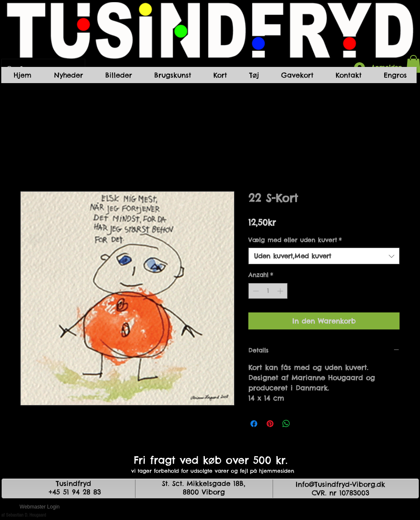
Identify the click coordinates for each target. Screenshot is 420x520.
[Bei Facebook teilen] (254, 424)
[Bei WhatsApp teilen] (286, 424)
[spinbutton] (268, 291)
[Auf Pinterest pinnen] (270, 424)
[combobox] (324, 256)
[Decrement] (255, 291)
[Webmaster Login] (40, 507)
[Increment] (281, 291)
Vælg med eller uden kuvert (295, 240)
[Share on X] (302, 424)
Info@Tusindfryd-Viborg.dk (340, 484)
